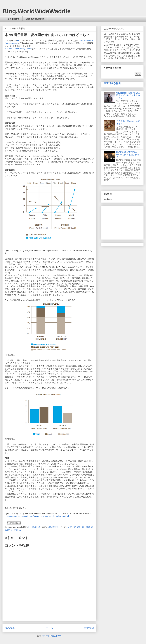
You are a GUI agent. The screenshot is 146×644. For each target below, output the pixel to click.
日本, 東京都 (53, 527)
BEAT (19, 41)
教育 (79, 527)
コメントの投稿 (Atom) (52, 636)
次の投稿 (10, 628)
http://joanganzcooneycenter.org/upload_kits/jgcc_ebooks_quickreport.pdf (37, 516)
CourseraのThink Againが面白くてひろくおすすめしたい (128, 95)
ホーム (49, 628)
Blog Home (14, 19)
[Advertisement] (122, 222)
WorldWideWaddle (35, 19)
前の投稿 (89, 628)
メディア (72, 527)
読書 (16, 530)
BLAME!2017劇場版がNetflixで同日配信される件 (128, 154)
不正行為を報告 (112, 83)
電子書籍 (86, 527)
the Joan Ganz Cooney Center (18, 49)
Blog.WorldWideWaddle (37, 11)
